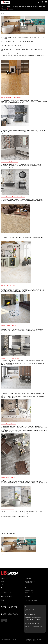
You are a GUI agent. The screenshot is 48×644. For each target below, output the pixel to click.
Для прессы (4, 588)
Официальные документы (31, 601)
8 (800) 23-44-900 (30, 591)
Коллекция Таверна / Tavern (8, 285)
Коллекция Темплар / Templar (8, 325)
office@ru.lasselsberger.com (32, 619)
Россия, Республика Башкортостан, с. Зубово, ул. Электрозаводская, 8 (31, 611)
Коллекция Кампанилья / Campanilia (10, 128)
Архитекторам (5, 578)
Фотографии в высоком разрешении (7, 583)
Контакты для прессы (6, 592)
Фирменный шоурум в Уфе (32, 624)
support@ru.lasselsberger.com (33, 618)
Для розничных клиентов (7, 596)
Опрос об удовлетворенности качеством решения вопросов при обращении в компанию (10, 615)
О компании (28, 596)
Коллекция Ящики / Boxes (7, 509)
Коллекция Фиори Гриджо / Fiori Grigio (10, 358)
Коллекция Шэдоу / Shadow (8, 477)
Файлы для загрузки (30, 584)
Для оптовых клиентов (31, 588)
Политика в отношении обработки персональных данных (33, 640)
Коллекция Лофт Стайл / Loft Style (9, 162)
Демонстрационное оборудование (30, 582)
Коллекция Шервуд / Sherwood (9, 424)
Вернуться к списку (7, 555)
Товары (3, 581)
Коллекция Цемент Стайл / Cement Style (11, 391)
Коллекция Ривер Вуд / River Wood (10, 235)
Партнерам (28, 578)
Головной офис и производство (33, 607)
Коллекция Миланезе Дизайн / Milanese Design (13, 197)
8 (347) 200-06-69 (30, 629)
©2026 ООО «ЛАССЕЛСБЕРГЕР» (9, 639)
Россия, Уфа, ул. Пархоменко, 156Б (34, 626)
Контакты (27, 599)
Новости (3, 591)
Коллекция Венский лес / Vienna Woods (11, 98)
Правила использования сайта (33, 637)
